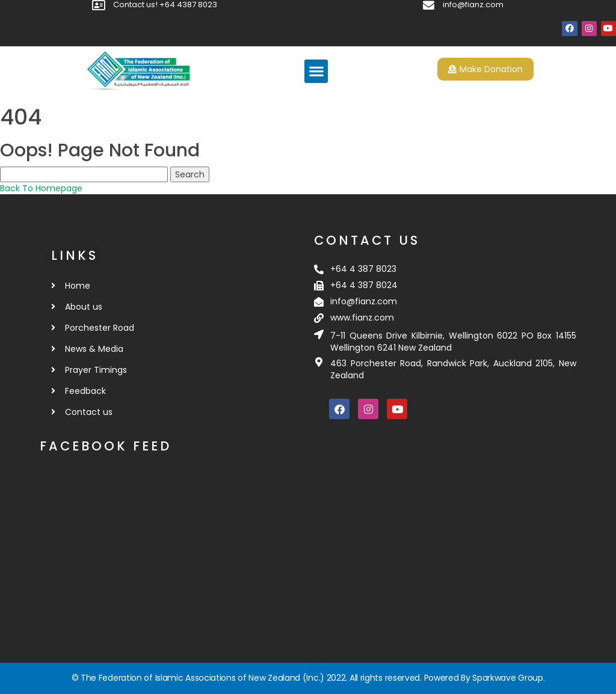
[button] (316, 71)
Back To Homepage (41, 188)
